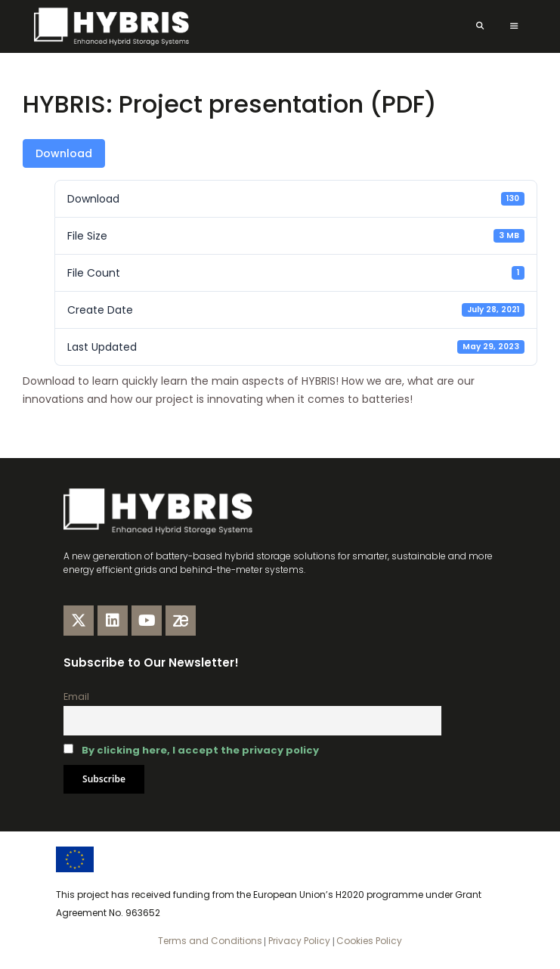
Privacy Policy (298, 941)
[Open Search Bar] (480, 26)
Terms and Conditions (210, 941)
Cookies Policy (368, 941)
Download (64, 153)
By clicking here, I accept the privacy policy (200, 750)
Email (76, 697)
